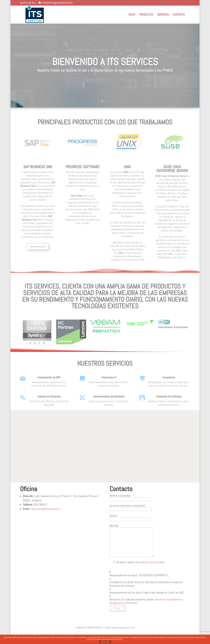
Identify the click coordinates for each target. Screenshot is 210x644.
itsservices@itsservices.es (45, 509)
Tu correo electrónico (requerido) (131, 507)
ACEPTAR (105, 642)
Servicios (163, 15)
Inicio (132, 15)
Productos (146, 15)
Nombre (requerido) (131, 497)
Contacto (179, 15)
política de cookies (198, 637)
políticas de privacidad (152, 562)
